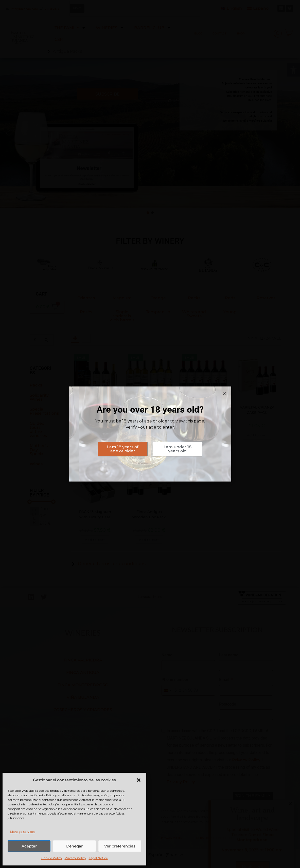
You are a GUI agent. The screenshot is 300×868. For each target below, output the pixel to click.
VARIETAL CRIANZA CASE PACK (257, 410)
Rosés (86, 312)
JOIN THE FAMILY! (253, 796)
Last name (229, 655)
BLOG (198, 34)
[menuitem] (231, 9)
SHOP (241, 34)
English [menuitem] (234, 8)
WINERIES (110, 28)
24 (268, 338)
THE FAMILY (70, 28)
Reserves (266, 298)
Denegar (74, 846)
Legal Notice (98, 858)
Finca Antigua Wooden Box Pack (149, 514)
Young (230, 312)
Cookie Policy (52, 858)
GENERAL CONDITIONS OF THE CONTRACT (220, 838)
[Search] (47, 340)
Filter (34, 516)
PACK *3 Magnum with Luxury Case (95, 514)
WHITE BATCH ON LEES (149, 407)
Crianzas (86, 298)
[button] (293, 70)
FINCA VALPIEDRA (83, 660)
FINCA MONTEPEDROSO (83, 685)
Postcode (228, 704)
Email (224, 680)
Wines (36, 464)
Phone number (175, 680)
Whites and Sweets (194, 314)
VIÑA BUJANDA (83, 697)
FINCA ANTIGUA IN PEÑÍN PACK (95, 410)
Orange (158, 298)
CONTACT (219, 34)
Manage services (23, 832)
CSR (59, 39)
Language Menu (150, 596)
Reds (230, 298)
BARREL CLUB (153, 28)
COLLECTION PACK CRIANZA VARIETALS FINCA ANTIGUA (203, 413)
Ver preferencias (120, 846)
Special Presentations (44, 411)
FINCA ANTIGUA (83, 672)
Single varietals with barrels (122, 316)
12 (261, 338)
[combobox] (167, 690)
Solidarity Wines (39, 397)
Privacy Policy (75, 858)
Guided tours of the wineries (38, 429)
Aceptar (29, 846)
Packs (36, 385)
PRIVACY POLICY (172, 838)
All (277, 338)
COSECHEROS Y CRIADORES (83, 710)
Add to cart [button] (95, 435)
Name (167, 655)
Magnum (122, 298)
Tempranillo (158, 312)
